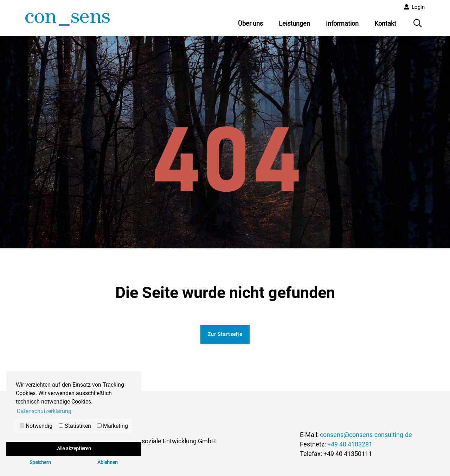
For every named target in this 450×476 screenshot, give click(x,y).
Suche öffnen (418, 26)
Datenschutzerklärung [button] (44, 411)
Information (342, 23)
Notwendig (36, 426)
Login (418, 7)
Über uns (250, 23)
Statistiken (75, 426)
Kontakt (385, 23)
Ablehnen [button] (108, 462)
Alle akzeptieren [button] (74, 449)
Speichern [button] (40, 462)
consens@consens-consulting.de (366, 435)
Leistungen (294, 23)
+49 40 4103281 (350, 444)
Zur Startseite (225, 334)
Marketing (112, 426)
